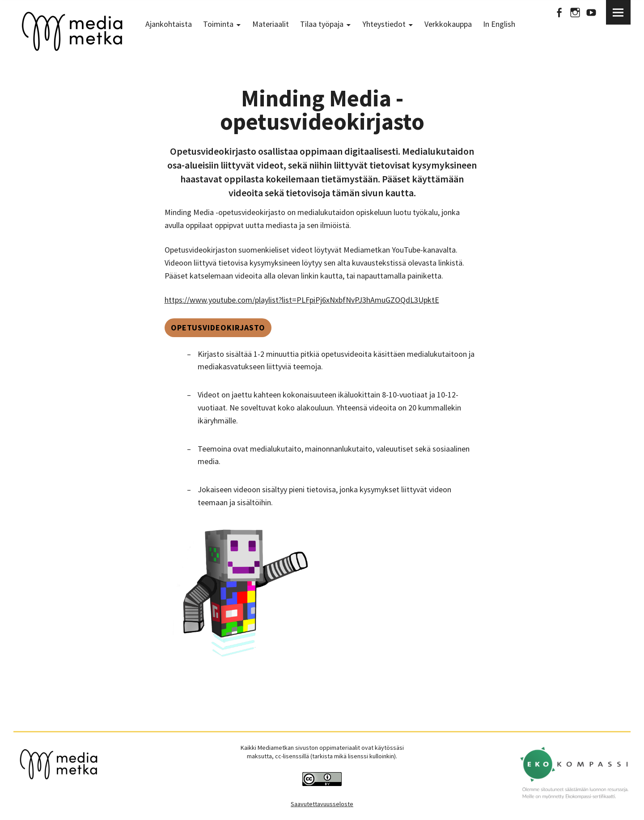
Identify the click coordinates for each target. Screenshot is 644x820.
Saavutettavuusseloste (322, 804)
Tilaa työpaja (322, 24)
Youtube (591, 12)
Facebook (559, 12)
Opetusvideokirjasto (218, 328)
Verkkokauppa (448, 24)
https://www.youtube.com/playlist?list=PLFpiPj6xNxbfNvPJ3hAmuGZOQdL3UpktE (302, 300)
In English (499, 24)
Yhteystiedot (384, 24)
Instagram (575, 12)
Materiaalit (271, 24)
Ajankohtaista (169, 24)
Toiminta (218, 24)
